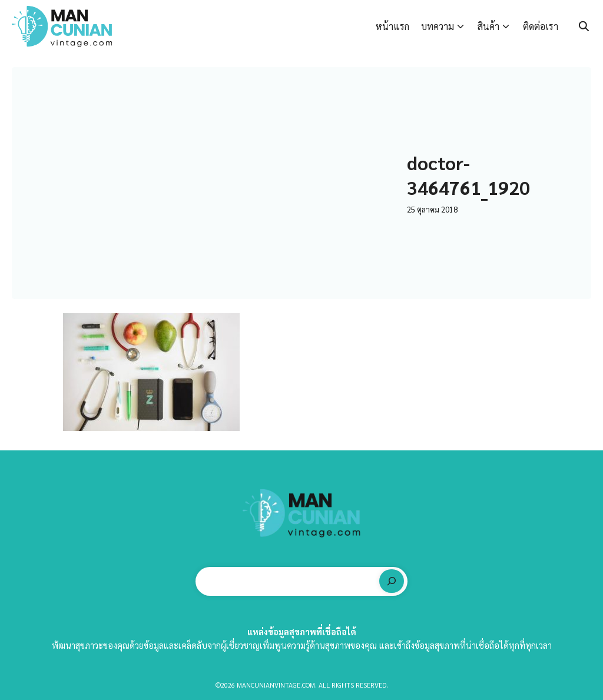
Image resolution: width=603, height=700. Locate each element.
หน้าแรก (392, 26)
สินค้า (488, 26)
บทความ (438, 26)
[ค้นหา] (392, 581)
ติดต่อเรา (541, 26)
